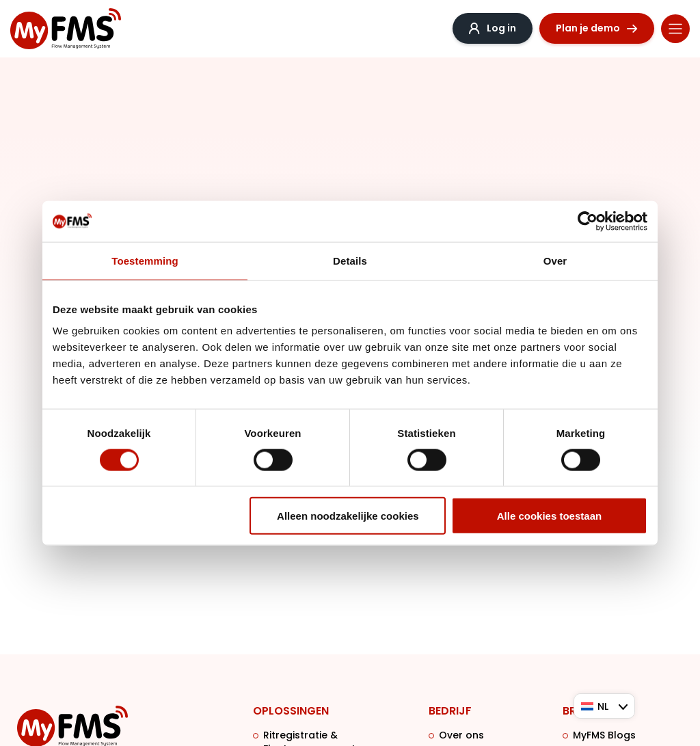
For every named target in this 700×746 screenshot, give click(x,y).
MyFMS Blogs (604, 735)
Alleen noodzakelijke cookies (348, 516)
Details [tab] (350, 260)
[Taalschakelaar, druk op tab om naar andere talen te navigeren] (604, 706)
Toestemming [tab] (145, 260)
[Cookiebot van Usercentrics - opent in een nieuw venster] (588, 221)
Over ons (461, 735)
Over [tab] (555, 260)
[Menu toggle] (675, 29)
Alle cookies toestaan (549, 516)
